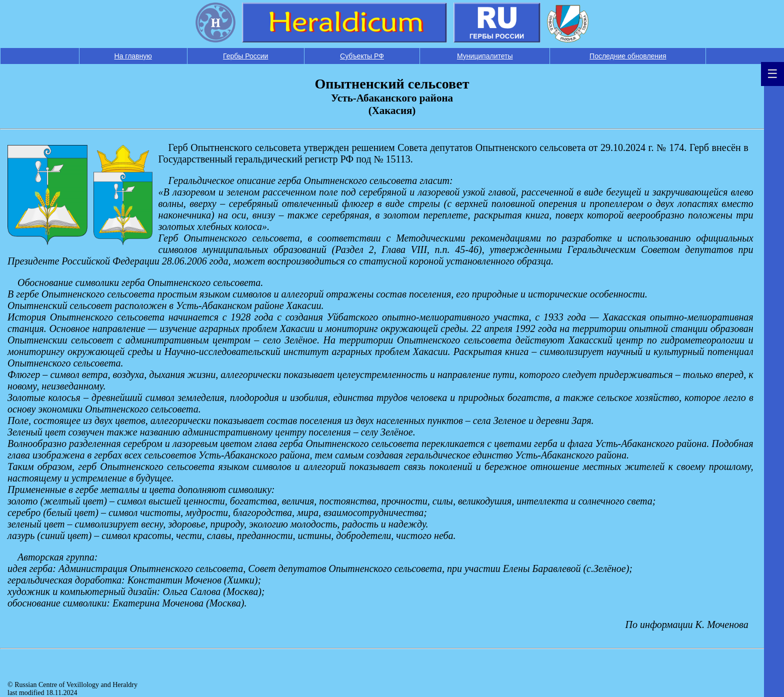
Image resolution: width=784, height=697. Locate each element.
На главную (133, 56)
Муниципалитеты (485, 56)
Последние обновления (628, 56)
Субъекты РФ (362, 56)
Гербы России (245, 56)
